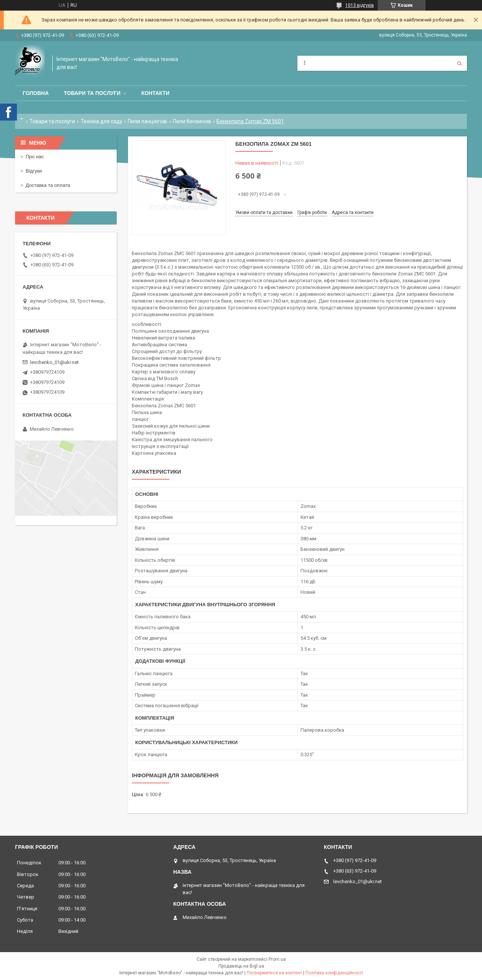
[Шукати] (459, 63)
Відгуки (34, 171)
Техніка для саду (101, 121)
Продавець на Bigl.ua (241, 966)
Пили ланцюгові (147, 121)
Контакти (155, 93)
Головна (36, 93)
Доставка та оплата (48, 185)
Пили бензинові (192, 121)
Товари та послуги (92, 93)
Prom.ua (277, 959)
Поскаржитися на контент (274, 973)
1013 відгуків (360, 5)
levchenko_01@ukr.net (54, 362)
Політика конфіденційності (334, 973)
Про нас (35, 157)
